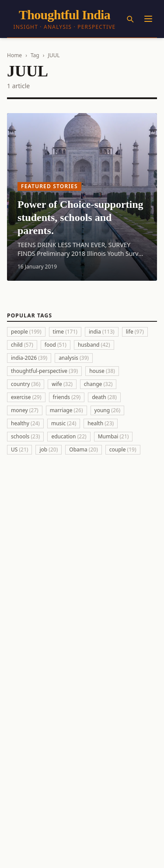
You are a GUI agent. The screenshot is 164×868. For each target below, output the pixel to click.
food (56, 345)
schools (25, 436)
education (69, 436)
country (26, 384)
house (102, 371)
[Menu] (148, 19)
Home (14, 55)
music (64, 423)
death (104, 397)
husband (94, 345)
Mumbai (113, 436)
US (19, 449)
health (101, 423)
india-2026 (29, 358)
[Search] (130, 19)
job (49, 449)
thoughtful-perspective (44, 371)
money (25, 410)
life (135, 332)
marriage (66, 410)
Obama (84, 449)
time (65, 332)
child (22, 345)
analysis (74, 358)
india (102, 332)
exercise (26, 397)
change (98, 384)
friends (67, 397)
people (26, 332)
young (108, 410)
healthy (25, 423)
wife (62, 384)
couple (123, 449)
